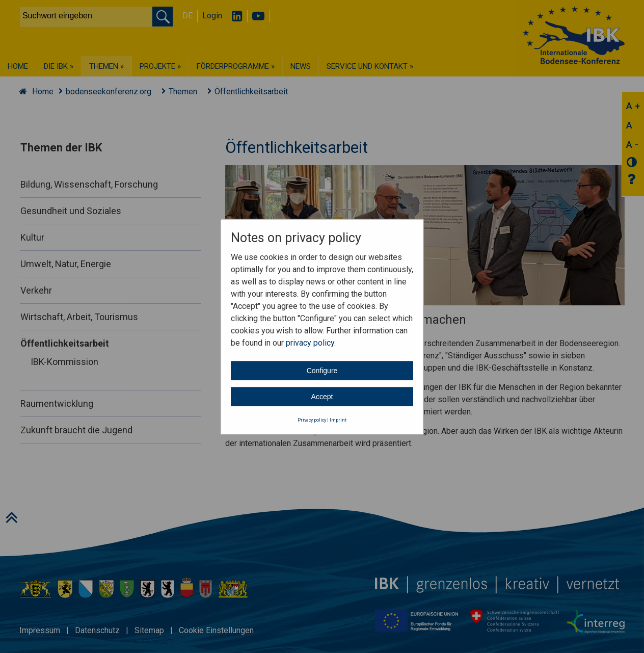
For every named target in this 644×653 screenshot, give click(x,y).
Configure (322, 371)
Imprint (338, 420)
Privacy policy (312, 420)
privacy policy (310, 343)
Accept (322, 397)
